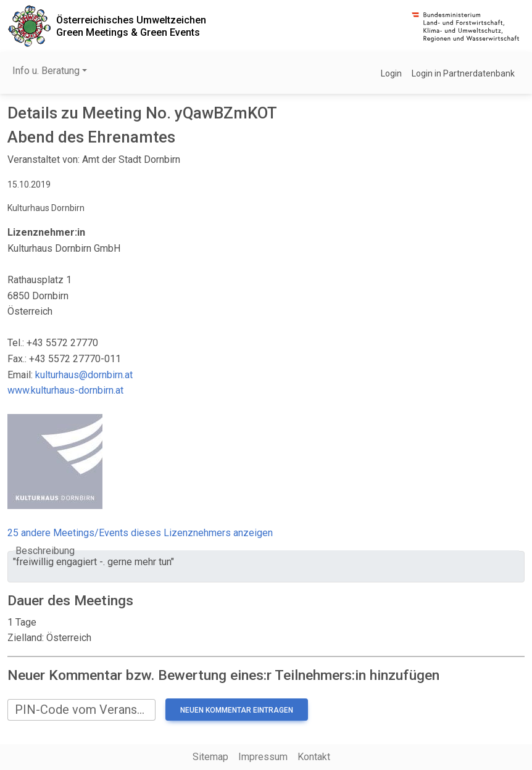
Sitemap (210, 757)
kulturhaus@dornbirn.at (84, 375)
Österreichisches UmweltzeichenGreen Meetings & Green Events (131, 26)
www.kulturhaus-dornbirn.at (65, 390)
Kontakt (314, 757)
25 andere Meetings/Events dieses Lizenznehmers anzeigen (140, 533)
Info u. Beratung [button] (46, 71)
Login (391, 73)
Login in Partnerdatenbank (463, 73)
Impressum (263, 757)
